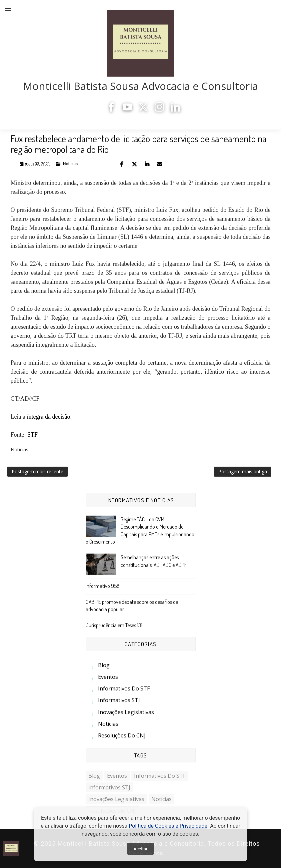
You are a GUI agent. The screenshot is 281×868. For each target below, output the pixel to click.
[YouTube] (127, 110)
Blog (104, 665)
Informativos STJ (119, 700)
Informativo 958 (103, 586)
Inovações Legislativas (126, 712)
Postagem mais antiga (243, 471)
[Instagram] (159, 110)
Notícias (70, 164)
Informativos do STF (124, 688)
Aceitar (140, 849)
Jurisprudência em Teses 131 (114, 625)
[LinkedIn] (175, 110)
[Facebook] (111, 110)
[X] (143, 110)
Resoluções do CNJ (122, 735)
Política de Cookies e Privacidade (168, 826)
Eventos (108, 677)
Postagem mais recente (37, 471)
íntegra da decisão (48, 417)
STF (32, 435)
